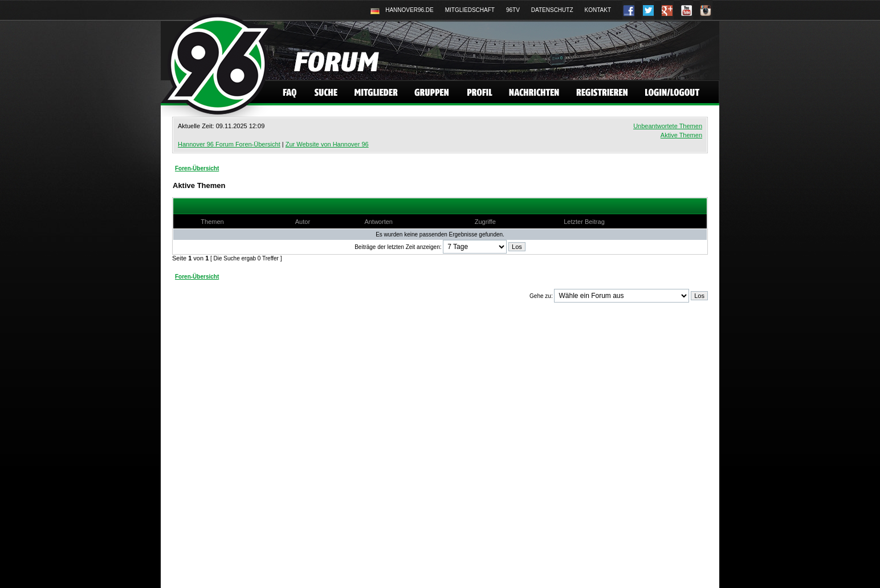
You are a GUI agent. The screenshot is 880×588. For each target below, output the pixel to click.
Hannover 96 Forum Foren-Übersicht (229, 144)
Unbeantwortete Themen (668, 126)
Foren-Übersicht (197, 168)
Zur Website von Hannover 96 (327, 144)
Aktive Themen (681, 135)
